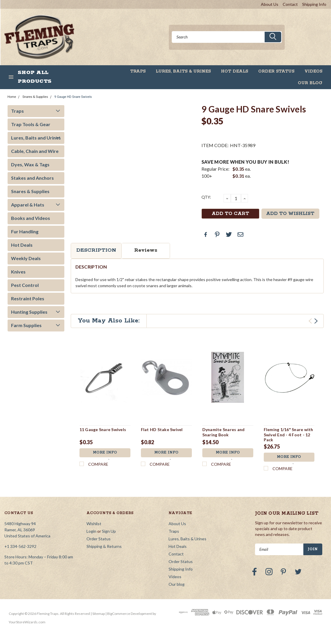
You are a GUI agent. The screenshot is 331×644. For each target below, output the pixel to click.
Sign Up (109, 531)
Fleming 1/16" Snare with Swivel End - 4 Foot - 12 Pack (288, 435)
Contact (290, 4)
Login (91, 531)
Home (12, 97)
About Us (270, 4)
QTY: (206, 197)
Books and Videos (31, 218)
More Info (105, 453)
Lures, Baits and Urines (36, 138)
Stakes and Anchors (32, 178)
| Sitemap (98, 614)
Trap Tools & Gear (31, 124)
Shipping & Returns (104, 547)
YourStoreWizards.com (27, 622)
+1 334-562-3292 (20, 547)
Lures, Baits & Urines (183, 71)
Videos (313, 71)
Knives (18, 272)
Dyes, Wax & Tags (30, 164)
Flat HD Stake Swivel (162, 429)
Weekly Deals (26, 258)
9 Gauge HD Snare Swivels (73, 97)
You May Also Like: (109, 321)
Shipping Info (314, 4)
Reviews (146, 250)
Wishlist (94, 524)
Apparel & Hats (28, 205)
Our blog (310, 83)
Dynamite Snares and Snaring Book (224, 432)
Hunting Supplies (29, 312)
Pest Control (25, 285)
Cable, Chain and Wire (35, 151)
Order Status (276, 71)
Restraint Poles (28, 298)
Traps (138, 71)
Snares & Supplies (35, 97)
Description (96, 250)
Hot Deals (234, 71)
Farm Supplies (26, 325)
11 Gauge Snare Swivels (103, 429)
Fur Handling (25, 231)
